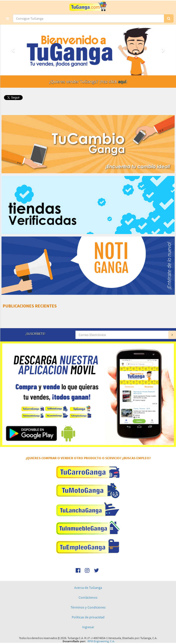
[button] (8, 18)
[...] (88, 18)
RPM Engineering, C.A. (101, 641)
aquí (122, 81)
